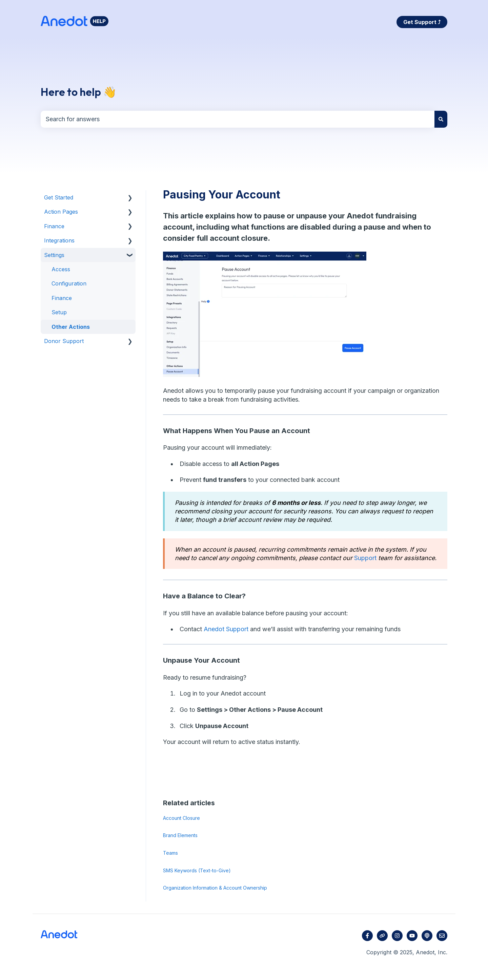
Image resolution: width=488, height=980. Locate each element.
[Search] (441, 119)
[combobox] (238, 119)
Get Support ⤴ (422, 22)
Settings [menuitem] (54, 255)
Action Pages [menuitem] (61, 212)
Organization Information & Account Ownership (215, 888)
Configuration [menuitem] (69, 283)
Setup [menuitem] (59, 312)
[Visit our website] (382, 936)
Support (365, 558)
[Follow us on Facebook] (367, 936)
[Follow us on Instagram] (397, 936)
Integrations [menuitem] (59, 240)
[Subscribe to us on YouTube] (412, 936)
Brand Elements (180, 835)
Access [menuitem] (61, 269)
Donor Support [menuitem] (64, 341)
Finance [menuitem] (54, 226)
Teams (170, 853)
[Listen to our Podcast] (427, 936)
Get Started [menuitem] (59, 197)
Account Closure (181, 818)
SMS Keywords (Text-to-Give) (197, 870)
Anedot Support (226, 629)
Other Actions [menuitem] (71, 327)
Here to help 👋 (79, 92)
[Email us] (442, 936)
